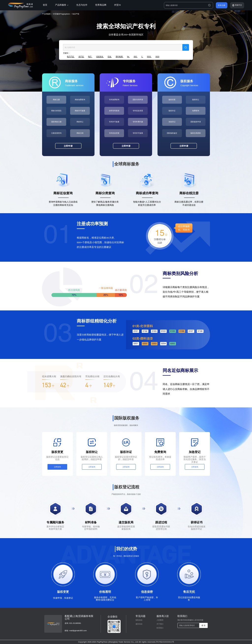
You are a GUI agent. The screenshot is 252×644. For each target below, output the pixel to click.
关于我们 (160, 624)
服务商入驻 (163, 616)
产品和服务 (62, 5)
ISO (135, 56)
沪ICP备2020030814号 (165, 642)
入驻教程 (160, 620)
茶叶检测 (119, 56)
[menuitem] (49, 5)
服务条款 (139, 624)
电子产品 (71, 56)
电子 (90, 56)
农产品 (81, 56)
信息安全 (100, 56)
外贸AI (117, 5)
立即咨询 (57, 467)
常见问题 (141, 616)
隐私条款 (139, 620)
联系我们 (160, 628)
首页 (45, 5)
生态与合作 (82, 5)
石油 (110, 56)
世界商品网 (101, 5)
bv (128, 56)
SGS (149, 56)
